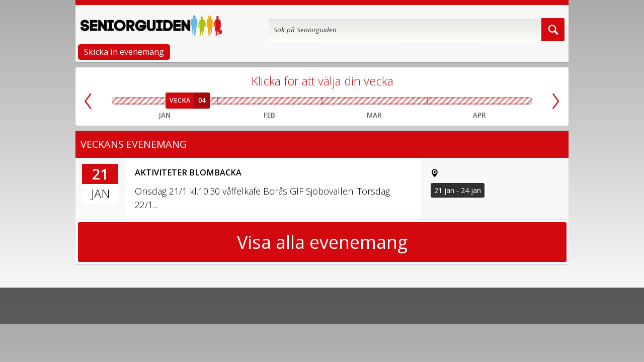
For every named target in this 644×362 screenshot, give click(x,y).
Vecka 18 (521, 101)
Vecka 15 (458, 101)
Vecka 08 (283, 101)
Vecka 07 (257, 101)
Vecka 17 (501, 101)
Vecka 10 (335, 101)
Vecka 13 (414, 101)
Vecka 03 (165, 101)
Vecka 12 (387, 101)
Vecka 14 (438, 101)
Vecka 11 (361, 101)
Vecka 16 (479, 101)
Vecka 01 (123, 101)
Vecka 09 (309, 101)
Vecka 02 (144, 101)
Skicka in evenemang (124, 52)
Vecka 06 (230, 101)
